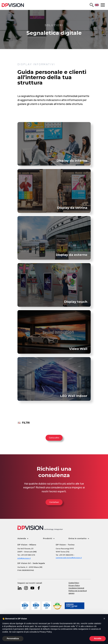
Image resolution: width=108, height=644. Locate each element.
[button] (104, 619)
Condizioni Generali (76, 588)
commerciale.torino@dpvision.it (69, 558)
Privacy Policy (74, 585)
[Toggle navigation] (102, 5)
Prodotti (49, 538)
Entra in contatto (79, 538)
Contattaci (54, 502)
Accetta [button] (98, 638)
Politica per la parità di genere (78, 592)
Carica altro (54, 438)
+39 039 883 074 (28, 555)
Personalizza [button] (13, 638)
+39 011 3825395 (66, 555)
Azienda (23, 538)
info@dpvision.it (24, 558)
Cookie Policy (74, 583)
